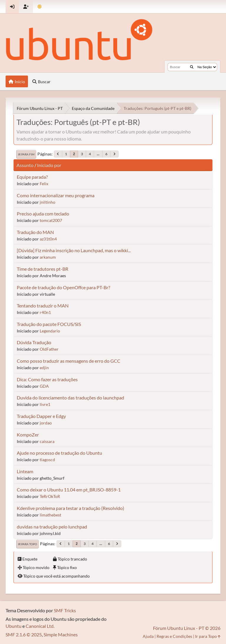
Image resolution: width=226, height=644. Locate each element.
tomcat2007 (51, 220)
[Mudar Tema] (40, 7)
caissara (47, 441)
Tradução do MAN (35, 232)
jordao (46, 423)
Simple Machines (61, 634)
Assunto (25, 165)
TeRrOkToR (50, 496)
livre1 (45, 404)
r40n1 (45, 312)
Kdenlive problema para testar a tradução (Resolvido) (70, 508)
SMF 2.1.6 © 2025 (24, 634)
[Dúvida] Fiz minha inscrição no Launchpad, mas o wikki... (74, 250)
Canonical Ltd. (40, 626)
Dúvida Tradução (34, 342)
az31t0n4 (48, 239)
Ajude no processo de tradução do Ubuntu (59, 453)
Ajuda (148, 636)
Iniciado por (49, 165)
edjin (44, 368)
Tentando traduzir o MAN (43, 306)
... (98, 154)
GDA (44, 386)
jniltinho (48, 202)
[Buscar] (192, 67)
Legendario (50, 331)
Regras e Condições (174, 636)
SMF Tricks (65, 610)
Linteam (25, 471)
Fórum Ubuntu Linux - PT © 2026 (187, 628)
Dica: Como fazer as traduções (47, 379)
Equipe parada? (32, 177)
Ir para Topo (28, 544)
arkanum (48, 257)
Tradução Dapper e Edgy (41, 416)
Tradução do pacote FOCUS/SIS (49, 324)
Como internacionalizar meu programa (56, 195)
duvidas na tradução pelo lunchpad (52, 527)
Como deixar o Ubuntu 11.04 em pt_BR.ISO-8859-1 (69, 490)
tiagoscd (47, 460)
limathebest (50, 515)
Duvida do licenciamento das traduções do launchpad (70, 398)
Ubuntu (14, 626)
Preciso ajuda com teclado (43, 214)
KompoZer (28, 435)
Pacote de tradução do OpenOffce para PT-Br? (63, 287)
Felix (44, 184)
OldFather (49, 349)
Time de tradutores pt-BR (43, 269)
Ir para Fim (26, 154)
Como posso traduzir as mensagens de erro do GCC (69, 361)
